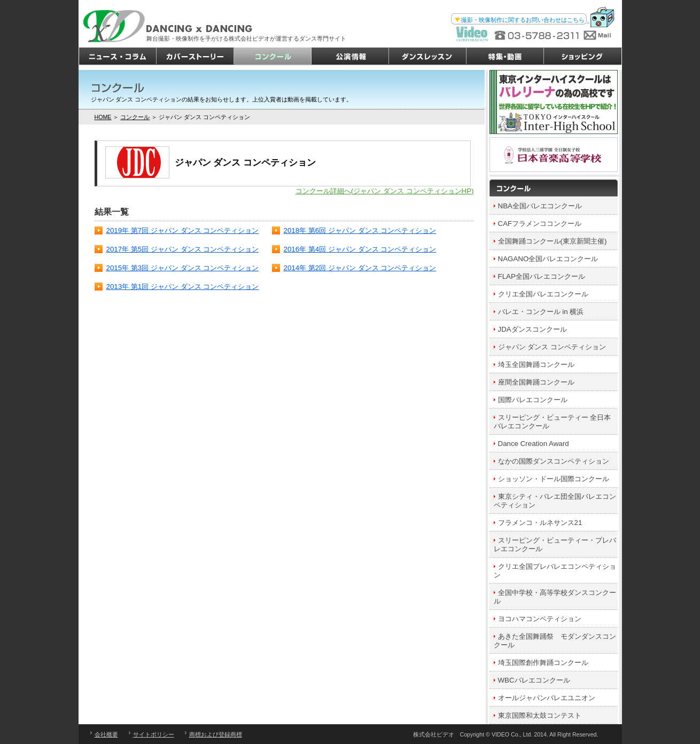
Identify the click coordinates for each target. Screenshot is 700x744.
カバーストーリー (195, 57)
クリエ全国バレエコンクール (543, 294)
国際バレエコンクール (533, 400)
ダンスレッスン (428, 57)
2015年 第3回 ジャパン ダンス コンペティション (183, 268)
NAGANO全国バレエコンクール (548, 259)
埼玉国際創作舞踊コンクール (543, 663)
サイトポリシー (154, 734)
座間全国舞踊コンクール (536, 382)
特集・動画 (505, 57)
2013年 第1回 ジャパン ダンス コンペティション (183, 287)
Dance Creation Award (534, 444)
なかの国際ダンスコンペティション (554, 461)
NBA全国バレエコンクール (540, 206)
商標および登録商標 (216, 734)
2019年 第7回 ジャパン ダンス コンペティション (183, 230)
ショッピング (583, 57)
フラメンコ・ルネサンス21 (540, 523)
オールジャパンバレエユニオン (547, 698)
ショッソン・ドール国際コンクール (554, 479)
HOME (103, 117)
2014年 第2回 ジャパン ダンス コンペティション (360, 268)
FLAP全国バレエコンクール (542, 276)
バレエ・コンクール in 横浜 (541, 312)
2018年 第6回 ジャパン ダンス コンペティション (360, 230)
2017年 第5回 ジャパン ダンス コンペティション (183, 249)
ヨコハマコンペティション (540, 619)
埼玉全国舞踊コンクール (536, 365)
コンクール (273, 57)
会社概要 (106, 734)
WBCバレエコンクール (534, 680)
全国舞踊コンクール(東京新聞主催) (553, 241)
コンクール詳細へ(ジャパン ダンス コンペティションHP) (385, 191)
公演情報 (350, 57)
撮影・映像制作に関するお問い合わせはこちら (523, 20)
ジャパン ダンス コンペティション (552, 347)
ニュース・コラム (118, 57)
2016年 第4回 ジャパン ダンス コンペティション (360, 249)
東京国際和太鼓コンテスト (540, 715)
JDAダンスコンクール (532, 329)
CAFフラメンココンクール (540, 224)
